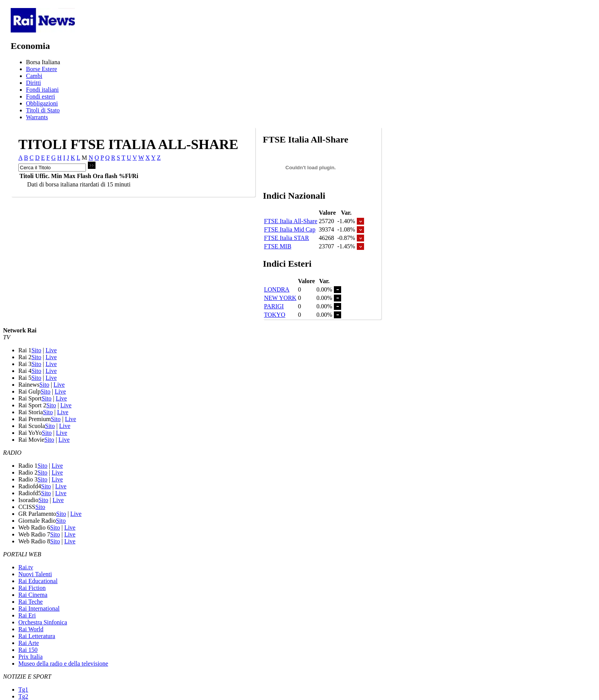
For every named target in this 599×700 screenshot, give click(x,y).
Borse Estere (41, 69)
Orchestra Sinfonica (43, 622)
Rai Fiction (32, 588)
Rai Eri (27, 615)
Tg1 (23, 689)
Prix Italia (31, 657)
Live (51, 350)
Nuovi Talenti (35, 574)
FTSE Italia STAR (287, 238)
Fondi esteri (40, 96)
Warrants (37, 117)
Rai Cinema (33, 595)
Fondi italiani (42, 90)
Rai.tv (26, 567)
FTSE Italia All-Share (291, 221)
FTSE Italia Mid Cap (290, 229)
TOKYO (275, 315)
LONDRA (277, 289)
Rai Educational (38, 581)
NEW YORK (280, 298)
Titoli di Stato (43, 110)
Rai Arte (29, 643)
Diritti (33, 83)
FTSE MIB (278, 246)
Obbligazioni (42, 103)
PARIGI (274, 306)
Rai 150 (28, 650)
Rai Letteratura (37, 636)
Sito (36, 350)
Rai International (39, 608)
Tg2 (23, 696)
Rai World (31, 629)
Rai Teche (31, 602)
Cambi (34, 76)
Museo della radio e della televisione (63, 664)
